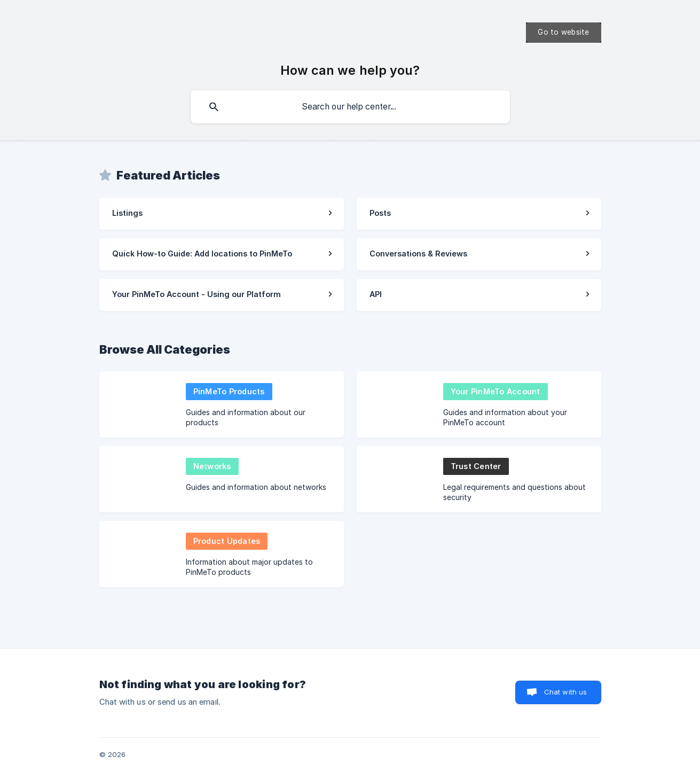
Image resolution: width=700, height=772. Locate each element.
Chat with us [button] (566, 692)
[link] (222, 214)
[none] (563, 33)
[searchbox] (350, 107)
